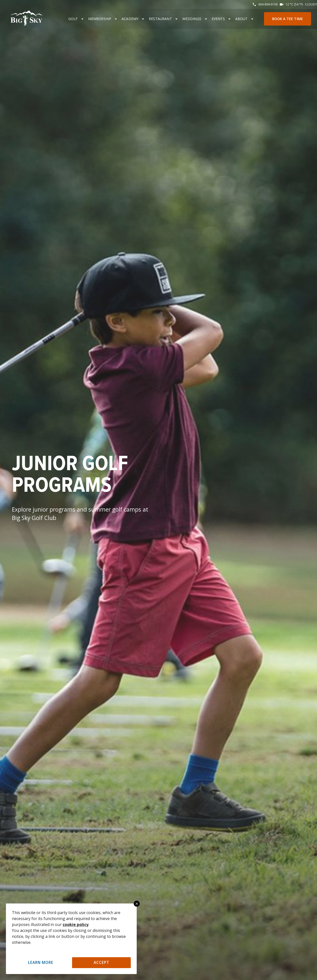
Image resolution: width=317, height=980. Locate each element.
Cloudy (311, 4)
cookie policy (76, 924)
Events (218, 19)
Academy (130, 19)
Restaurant (160, 19)
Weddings (192, 19)
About (241, 19)
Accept (101, 963)
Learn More (41, 963)
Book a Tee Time (288, 19)
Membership (100, 19)
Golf (73, 19)
